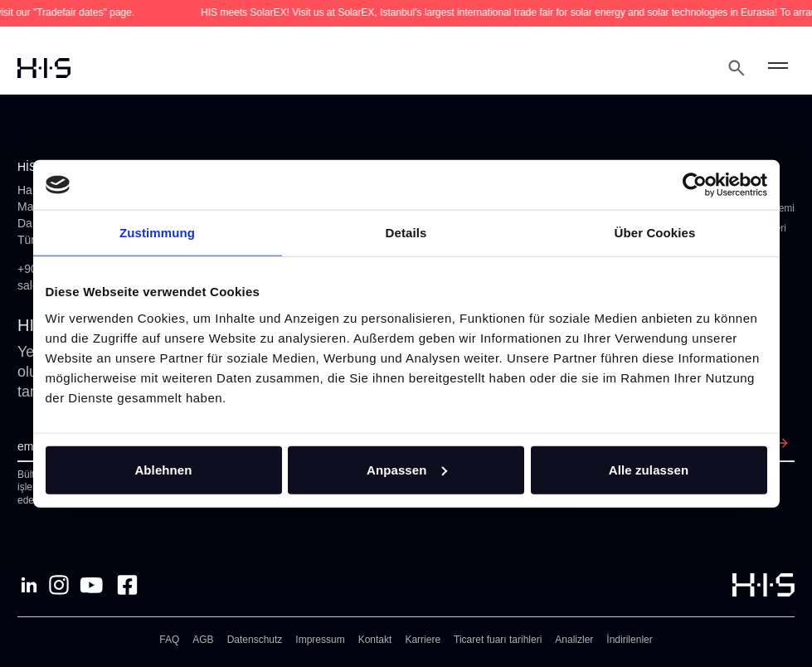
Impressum (320, 640)
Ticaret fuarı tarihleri (498, 640)
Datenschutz (255, 640)
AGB (203, 640)
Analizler (574, 640)
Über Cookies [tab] (655, 233)
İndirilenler (629, 640)
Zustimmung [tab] (157, 233)
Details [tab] (406, 233)
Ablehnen (163, 469)
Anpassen (407, 469)
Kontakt (375, 640)
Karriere (423, 640)
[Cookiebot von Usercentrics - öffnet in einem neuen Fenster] (695, 185)
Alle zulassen (649, 469)
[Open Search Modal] (737, 68)
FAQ (169, 640)
